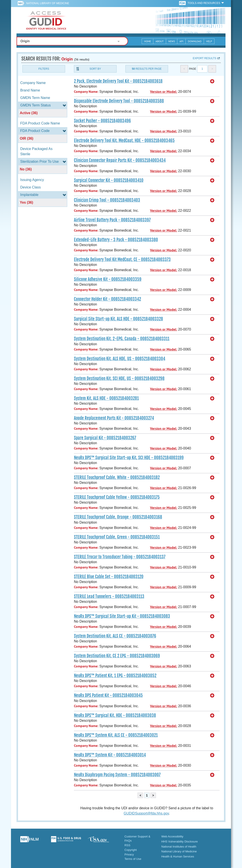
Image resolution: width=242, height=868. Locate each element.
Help (209, 41)
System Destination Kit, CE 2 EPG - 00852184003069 (117, 656)
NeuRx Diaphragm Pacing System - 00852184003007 (117, 775)
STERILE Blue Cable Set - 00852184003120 (109, 577)
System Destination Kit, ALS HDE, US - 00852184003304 (120, 359)
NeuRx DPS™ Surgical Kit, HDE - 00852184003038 (115, 715)
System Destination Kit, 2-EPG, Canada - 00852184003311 (122, 339)
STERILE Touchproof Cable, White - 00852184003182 (117, 477)
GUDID (46, 20)
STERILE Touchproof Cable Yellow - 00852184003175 (117, 497)
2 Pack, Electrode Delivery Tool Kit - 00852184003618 (118, 81)
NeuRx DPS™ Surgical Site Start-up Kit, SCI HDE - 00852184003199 (129, 458)
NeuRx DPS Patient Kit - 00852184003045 (108, 695)
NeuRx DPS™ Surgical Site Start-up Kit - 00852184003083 (122, 616)
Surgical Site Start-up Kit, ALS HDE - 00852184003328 (118, 319)
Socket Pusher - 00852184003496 (102, 121)
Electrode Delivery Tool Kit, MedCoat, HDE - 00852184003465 (124, 141)
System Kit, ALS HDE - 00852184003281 (106, 398)
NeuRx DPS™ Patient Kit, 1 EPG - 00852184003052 (115, 676)
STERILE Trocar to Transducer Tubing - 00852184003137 (120, 557)
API (181, 41)
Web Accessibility (172, 836)
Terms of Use (133, 859)
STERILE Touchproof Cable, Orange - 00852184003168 (118, 517)
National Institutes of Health (179, 847)
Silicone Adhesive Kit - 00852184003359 (108, 279)
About (160, 41)
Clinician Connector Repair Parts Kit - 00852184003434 (120, 160)
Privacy (129, 854)
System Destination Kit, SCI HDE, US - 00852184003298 (119, 378)
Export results (204, 58)
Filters (44, 69)
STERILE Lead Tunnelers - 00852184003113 (109, 596)
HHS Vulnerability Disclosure (180, 842)
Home (148, 41)
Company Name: (86, 92)
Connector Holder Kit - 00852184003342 (107, 299)
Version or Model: (164, 92)
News (172, 41)
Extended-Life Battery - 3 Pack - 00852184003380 (116, 240)
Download (195, 41)
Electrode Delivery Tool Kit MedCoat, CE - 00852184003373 (122, 259)
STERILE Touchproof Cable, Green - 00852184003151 (117, 537)
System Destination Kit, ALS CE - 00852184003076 (115, 636)
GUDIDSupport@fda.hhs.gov (146, 813)
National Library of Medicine (48, 3)
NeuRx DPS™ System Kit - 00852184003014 (110, 755)
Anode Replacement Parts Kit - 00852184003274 (114, 418)
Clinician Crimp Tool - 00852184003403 (107, 200)
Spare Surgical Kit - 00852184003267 (105, 438)
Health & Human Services (178, 856)
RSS (127, 845)
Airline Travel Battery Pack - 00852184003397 (112, 220)
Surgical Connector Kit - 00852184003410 (109, 180)
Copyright (131, 850)
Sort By (95, 69)
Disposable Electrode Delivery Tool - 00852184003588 (119, 101)
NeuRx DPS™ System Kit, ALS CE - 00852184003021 (116, 735)
